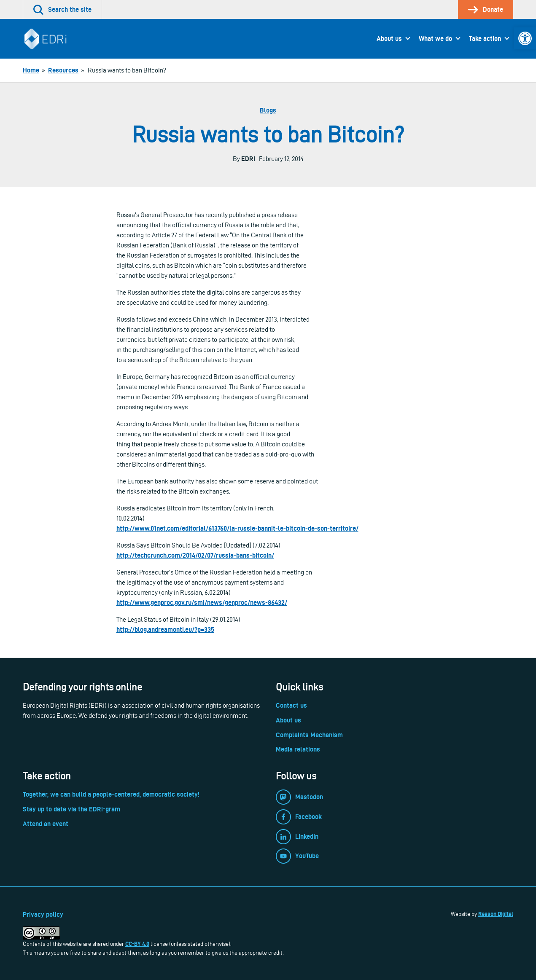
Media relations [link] (298, 749)
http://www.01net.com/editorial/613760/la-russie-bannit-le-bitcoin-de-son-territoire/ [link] (237, 528)
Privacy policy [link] (43, 914)
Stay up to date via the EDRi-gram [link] (71, 809)
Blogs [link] (268, 110)
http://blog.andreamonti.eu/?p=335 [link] (165, 630)
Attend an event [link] (46, 824)
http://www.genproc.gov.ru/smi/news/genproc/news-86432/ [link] (202, 603)
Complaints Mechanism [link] (309, 735)
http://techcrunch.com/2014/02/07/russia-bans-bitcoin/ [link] (195, 555)
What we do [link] (435, 39)
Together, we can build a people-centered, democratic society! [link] (111, 794)
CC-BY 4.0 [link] (137, 944)
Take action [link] (485, 39)
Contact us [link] (291, 705)
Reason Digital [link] (496, 914)
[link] (525, 38)
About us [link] (389, 39)
